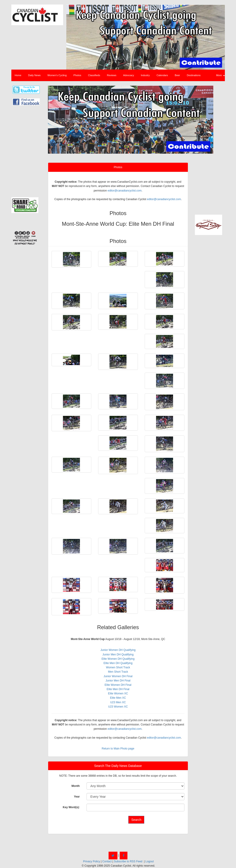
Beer (177, 75)
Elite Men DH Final (118, 689)
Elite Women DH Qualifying (118, 659)
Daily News (34, 75)
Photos (77, 75)
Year (77, 797)
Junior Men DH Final (118, 681)
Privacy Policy (92, 861)
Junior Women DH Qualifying (118, 650)
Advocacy (129, 75)
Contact (107, 861)
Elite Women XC (118, 693)
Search (136, 820)
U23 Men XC (118, 702)
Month (76, 786)
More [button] (220, 75)
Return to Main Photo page (118, 749)
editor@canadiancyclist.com (125, 191)
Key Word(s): (71, 807)
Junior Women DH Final (118, 676)
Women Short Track (118, 667)
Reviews (112, 75)
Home (18, 75)
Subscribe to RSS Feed (128, 861)
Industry (145, 75)
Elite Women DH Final (118, 685)
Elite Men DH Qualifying (118, 663)
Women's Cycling (57, 75)
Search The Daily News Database (118, 766)
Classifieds (94, 75)
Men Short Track (118, 672)
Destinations (194, 75)
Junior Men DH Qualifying (118, 655)
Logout (150, 861)
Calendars (162, 75)
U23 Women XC (118, 707)
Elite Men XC (118, 698)
